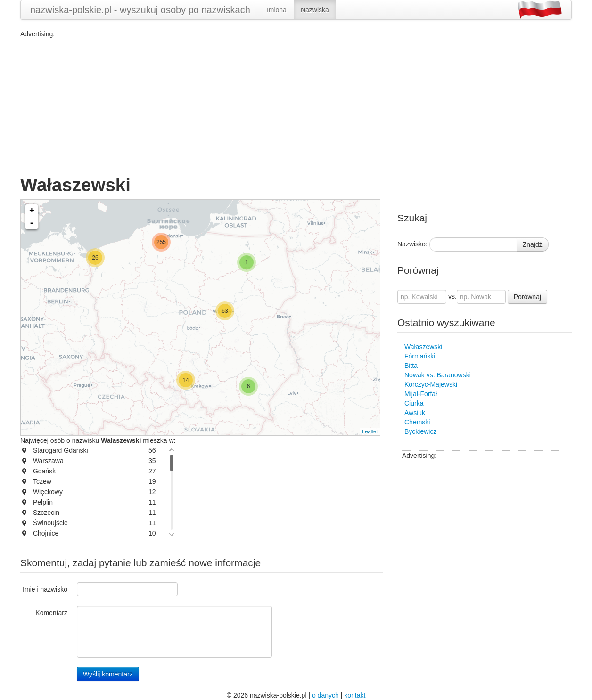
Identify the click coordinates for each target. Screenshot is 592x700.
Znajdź (533, 244)
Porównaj (527, 297)
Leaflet (370, 431)
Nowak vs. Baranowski (438, 375)
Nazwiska (315, 10)
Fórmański (420, 356)
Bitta (411, 366)
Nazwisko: (412, 244)
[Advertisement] (296, 105)
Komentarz (51, 613)
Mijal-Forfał (421, 394)
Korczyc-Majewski (431, 384)
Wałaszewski (423, 347)
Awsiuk (415, 413)
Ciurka (414, 403)
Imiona (277, 10)
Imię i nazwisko (45, 589)
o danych (325, 695)
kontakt (355, 695)
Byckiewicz (420, 431)
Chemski (417, 422)
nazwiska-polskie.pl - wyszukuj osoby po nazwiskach (140, 10)
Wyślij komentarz (108, 674)
